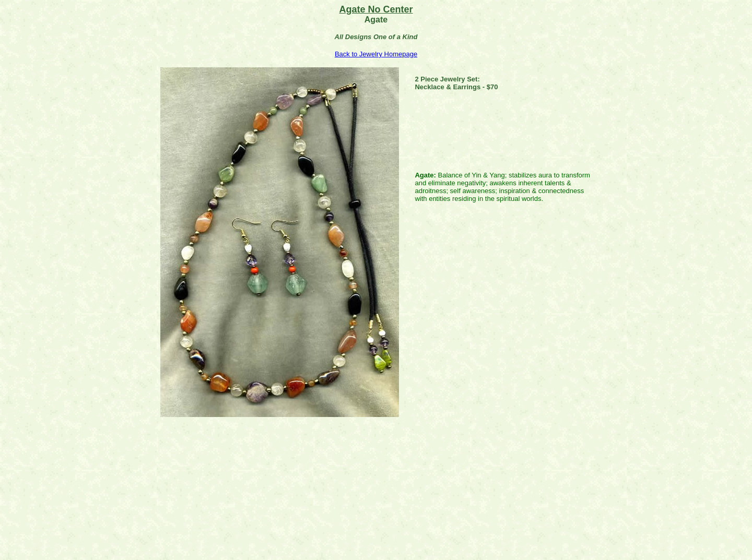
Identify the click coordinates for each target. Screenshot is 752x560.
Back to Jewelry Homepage (376, 54)
